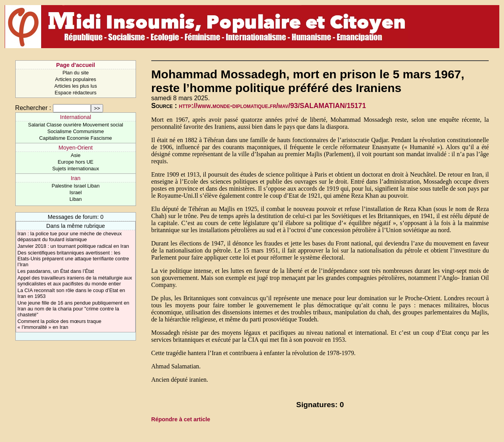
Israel (75, 192)
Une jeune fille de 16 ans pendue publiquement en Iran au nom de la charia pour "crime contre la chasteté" (73, 309)
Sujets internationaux (76, 169)
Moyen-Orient (75, 148)
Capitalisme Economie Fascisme (76, 138)
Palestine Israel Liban (76, 186)
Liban (75, 199)
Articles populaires (76, 79)
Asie (75, 155)
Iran (75, 178)
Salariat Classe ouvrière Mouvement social (76, 125)
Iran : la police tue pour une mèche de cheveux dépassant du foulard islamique (70, 236)
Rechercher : (33, 108)
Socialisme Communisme (76, 131)
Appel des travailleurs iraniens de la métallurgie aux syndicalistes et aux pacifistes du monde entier (75, 281)
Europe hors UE (75, 162)
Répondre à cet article (181, 419)
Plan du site (75, 73)
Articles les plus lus (75, 86)
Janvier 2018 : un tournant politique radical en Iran (73, 246)
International (75, 117)
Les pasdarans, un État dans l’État (56, 271)
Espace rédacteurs (76, 93)
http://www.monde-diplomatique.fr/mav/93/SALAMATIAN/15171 (273, 106)
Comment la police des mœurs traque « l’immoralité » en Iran (60, 324)
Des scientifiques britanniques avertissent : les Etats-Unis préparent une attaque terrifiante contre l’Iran (73, 259)
